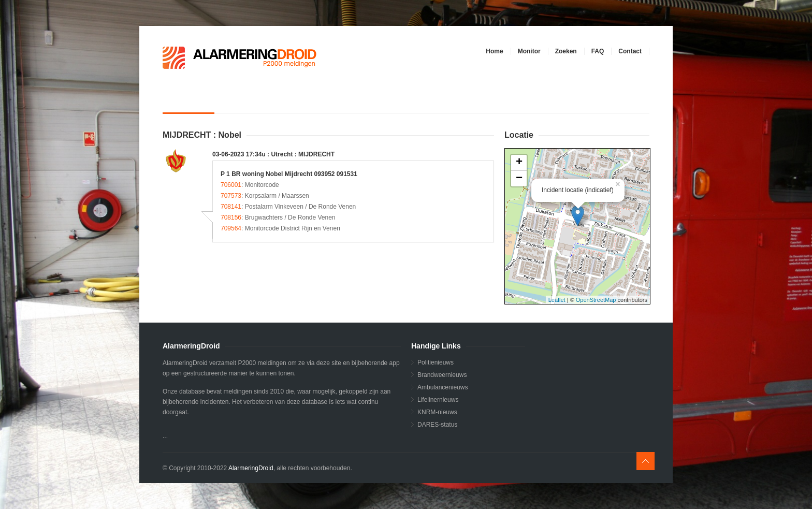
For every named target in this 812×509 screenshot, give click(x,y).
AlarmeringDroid (251, 468)
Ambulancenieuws (443, 387)
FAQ (598, 51)
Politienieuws (436, 362)
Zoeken (566, 51)
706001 (231, 185)
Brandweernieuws (442, 375)
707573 (231, 196)
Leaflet (557, 300)
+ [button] (519, 163)
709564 (231, 228)
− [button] (519, 179)
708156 (231, 217)
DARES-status (437, 425)
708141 (231, 207)
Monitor (529, 51)
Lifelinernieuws (438, 400)
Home (494, 51)
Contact (630, 51)
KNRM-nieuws (437, 412)
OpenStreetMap (596, 300)
